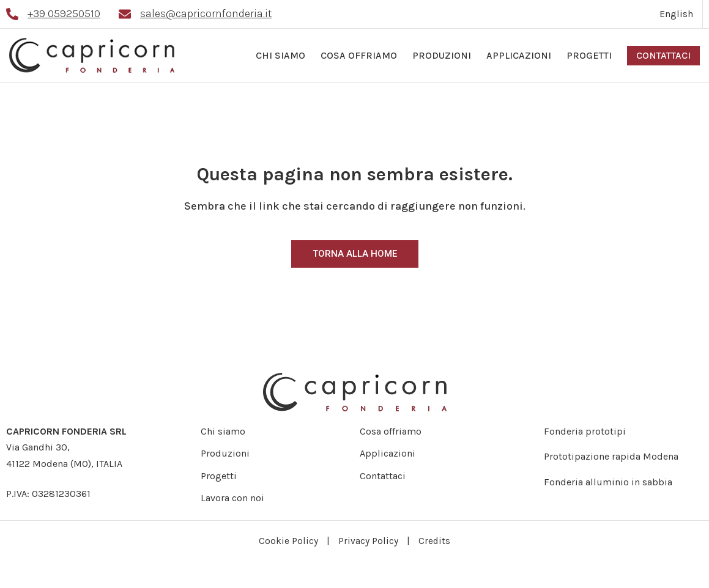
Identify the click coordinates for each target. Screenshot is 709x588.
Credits (435, 541)
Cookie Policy (288, 541)
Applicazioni (519, 55)
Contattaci (663, 55)
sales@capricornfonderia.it (206, 13)
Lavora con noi (228, 498)
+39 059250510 (64, 13)
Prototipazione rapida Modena (611, 456)
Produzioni (442, 55)
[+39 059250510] (12, 14)
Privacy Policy (368, 541)
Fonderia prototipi (585, 431)
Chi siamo (280, 55)
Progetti (589, 55)
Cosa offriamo (359, 55)
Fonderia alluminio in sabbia (608, 482)
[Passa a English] (677, 14)
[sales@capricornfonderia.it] (125, 14)
